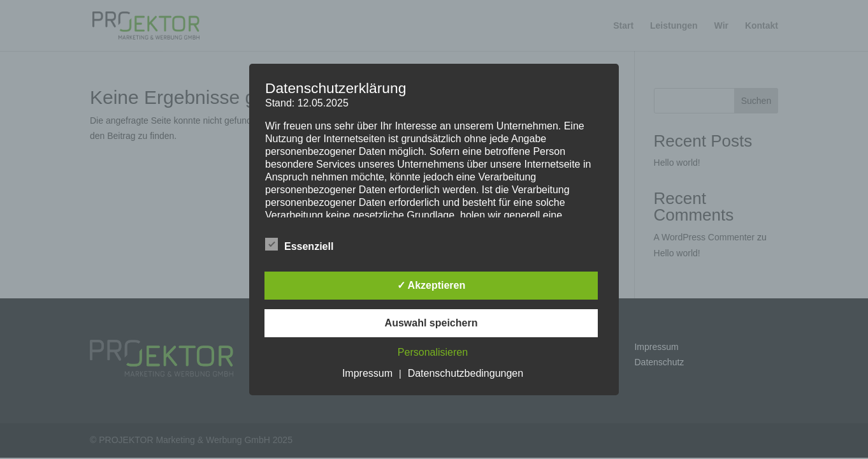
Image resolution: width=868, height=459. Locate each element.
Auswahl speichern (431, 323)
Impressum (367, 373)
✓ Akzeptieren (431, 285)
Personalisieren (433, 352)
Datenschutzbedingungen (466, 373)
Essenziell (299, 245)
